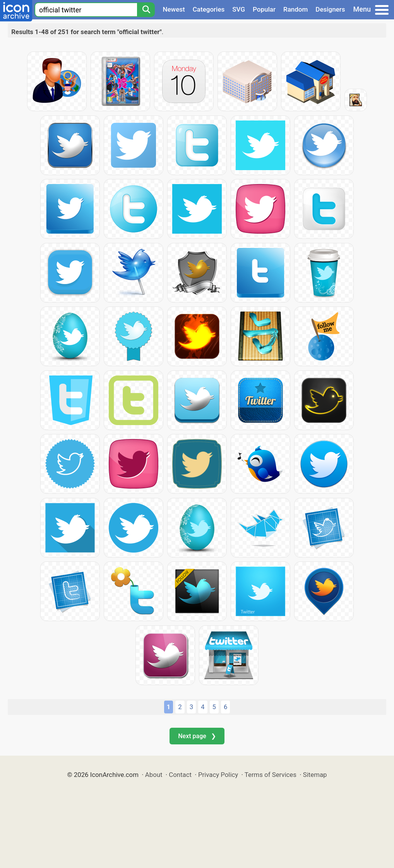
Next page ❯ (197, 736)
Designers (330, 9)
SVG (239, 9)
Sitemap (315, 775)
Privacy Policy (218, 775)
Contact (180, 775)
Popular (264, 9)
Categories (209, 9)
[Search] (146, 10)
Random (295, 9)
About (154, 775)
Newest (174, 9)
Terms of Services (271, 775)
